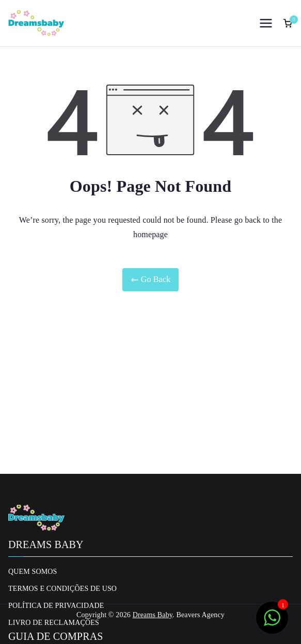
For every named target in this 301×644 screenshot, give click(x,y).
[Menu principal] (266, 23)
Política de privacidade (56, 606)
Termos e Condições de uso (62, 589)
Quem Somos (33, 572)
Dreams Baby (153, 615)
